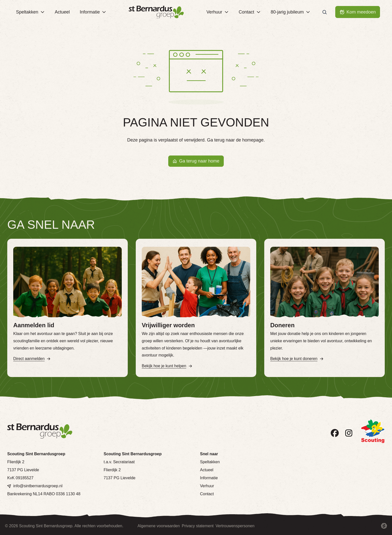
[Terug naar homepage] (156, 12)
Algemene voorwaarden (159, 526)
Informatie (209, 478)
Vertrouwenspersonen (235, 526)
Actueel (207, 470)
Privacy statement (198, 526)
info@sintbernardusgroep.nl (38, 486)
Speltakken (210, 462)
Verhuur (207, 486)
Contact (207, 494)
